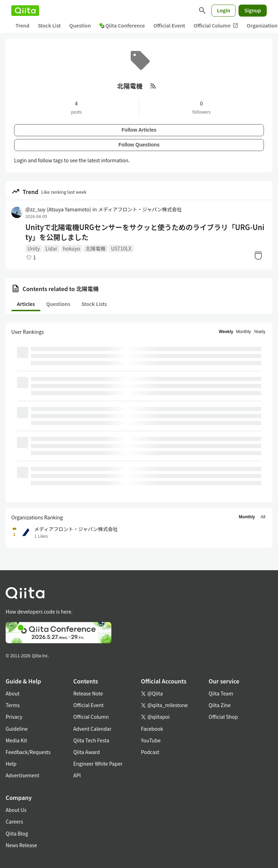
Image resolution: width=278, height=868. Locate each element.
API (77, 775)
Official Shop (223, 717)
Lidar (51, 248)
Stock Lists (94, 304)
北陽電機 (95, 248)
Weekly (226, 332)
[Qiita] (25, 11)
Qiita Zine (220, 705)
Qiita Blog (17, 833)
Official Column (216, 26)
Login (224, 10)
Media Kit (16, 740)
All (263, 517)
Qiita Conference (122, 25)
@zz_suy (58, 209)
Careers (14, 821)
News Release (21, 845)
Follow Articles (139, 130)
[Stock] (258, 255)
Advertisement (23, 775)
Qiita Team (221, 693)
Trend (22, 25)
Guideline (17, 729)
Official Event (169, 25)
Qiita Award (87, 752)
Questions (58, 304)
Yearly (260, 332)
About (13, 693)
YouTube (151, 740)
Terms (13, 705)
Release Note (88, 693)
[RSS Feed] (153, 86)
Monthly (243, 332)
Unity (34, 248)
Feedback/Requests (28, 752)
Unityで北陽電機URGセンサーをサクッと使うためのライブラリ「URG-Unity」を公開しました (145, 232)
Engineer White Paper (98, 764)
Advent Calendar (92, 729)
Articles (26, 304)
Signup (253, 10)
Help (11, 764)
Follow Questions (139, 145)
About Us (16, 810)
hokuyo (72, 248)
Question (80, 25)
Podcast (150, 752)
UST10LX (121, 248)
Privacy (14, 717)
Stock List (49, 25)
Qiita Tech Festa (91, 740)
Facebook (152, 729)
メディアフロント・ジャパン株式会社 (140, 209)
